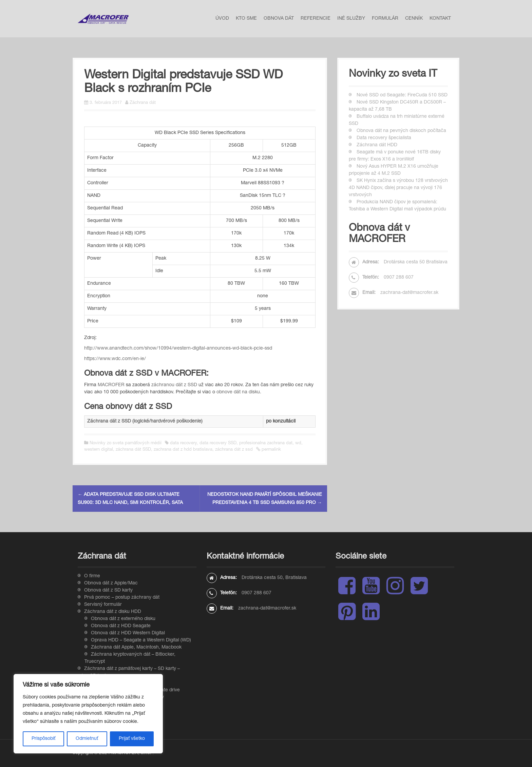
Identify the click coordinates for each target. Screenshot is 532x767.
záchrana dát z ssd (234, 450)
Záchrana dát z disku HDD (113, 612)
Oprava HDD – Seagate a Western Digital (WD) (141, 640)
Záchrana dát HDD (377, 145)
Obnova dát (279, 19)
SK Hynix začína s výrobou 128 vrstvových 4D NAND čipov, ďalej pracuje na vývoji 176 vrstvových (398, 188)
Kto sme (246, 19)
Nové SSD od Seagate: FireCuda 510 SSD (402, 95)
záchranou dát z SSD (174, 385)
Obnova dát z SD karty (108, 591)
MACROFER (111, 385)
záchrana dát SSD (133, 450)
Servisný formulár (103, 605)
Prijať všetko (132, 739)
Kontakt (440, 19)
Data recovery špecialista (384, 138)
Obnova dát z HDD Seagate (121, 626)
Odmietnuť (87, 739)
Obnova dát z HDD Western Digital (128, 633)
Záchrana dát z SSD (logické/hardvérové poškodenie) (145, 422)
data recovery (183, 443)
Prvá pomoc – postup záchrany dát (122, 598)
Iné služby (351, 19)
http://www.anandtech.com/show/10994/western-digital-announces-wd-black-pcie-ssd (178, 349)
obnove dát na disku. (239, 392)
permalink (271, 450)
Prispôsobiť (43, 739)
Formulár (385, 19)
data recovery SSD (218, 443)
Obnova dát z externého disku (123, 619)
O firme (92, 576)
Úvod (222, 19)
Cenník (414, 19)
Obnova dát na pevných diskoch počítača (401, 131)
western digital (99, 450)
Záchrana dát (143, 103)
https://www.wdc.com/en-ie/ (115, 359)
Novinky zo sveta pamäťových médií (126, 443)
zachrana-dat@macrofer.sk (409, 293)
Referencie (316, 19)
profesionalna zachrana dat (266, 443)
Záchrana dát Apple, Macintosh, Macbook (136, 648)
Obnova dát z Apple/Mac (111, 583)
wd (298, 443)
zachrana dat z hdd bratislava (183, 450)
